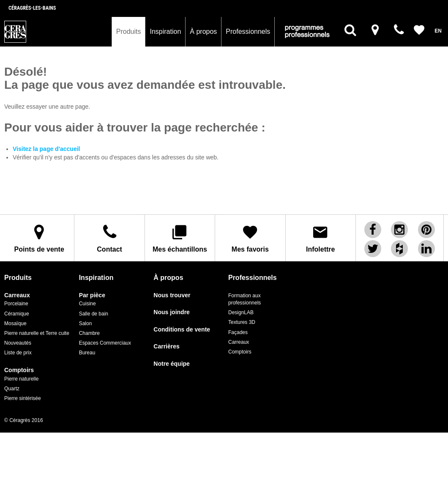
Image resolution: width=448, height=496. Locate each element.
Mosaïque (15, 323)
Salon (86, 323)
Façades (238, 332)
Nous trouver (172, 295)
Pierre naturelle (21, 379)
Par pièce (92, 295)
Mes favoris (250, 238)
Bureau (87, 353)
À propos (203, 32)
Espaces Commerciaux (105, 343)
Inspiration (165, 32)
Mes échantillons (180, 238)
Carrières (167, 347)
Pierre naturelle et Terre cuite (37, 333)
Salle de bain (94, 314)
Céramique (17, 314)
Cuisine (87, 304)
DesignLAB (241, 312)
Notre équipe (172, 364)
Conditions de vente (182, 330)
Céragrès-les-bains (32, 8)
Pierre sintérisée (23, 398)
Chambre (89, 333)
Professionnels (248, 32)
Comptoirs (19, 370)
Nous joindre (172, 312)
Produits (129, 32)
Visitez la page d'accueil (46, 149)
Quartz (12, 389)
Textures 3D (242, 322)
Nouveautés (18, 343)
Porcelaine (16, 304)
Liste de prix (18, 353)
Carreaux (17, 295)
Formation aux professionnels (244, 299)
